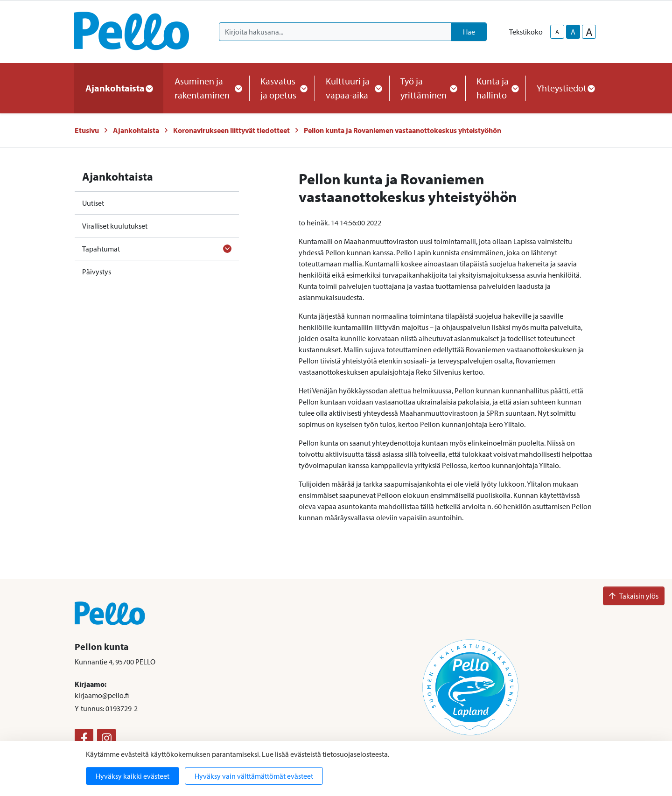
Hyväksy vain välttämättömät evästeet (254, 776)
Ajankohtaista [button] (119, 88)
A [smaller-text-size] (557, 32)
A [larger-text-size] (589, 32)
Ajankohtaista (136, 130)
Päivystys (97, 272)
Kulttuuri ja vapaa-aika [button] (352, 88)
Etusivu (87, 130)
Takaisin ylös (634, 596)
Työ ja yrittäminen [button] (427, 88)
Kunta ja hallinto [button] (495, 88)
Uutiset (93, 203)
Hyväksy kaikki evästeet (133, 776)
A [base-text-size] (573, 32)
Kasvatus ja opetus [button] (282, 88)
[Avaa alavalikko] (227, 249)
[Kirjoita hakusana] (335, 32)
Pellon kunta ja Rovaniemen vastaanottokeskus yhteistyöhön (402, 130)
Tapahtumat (101, 249)
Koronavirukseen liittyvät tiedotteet (231, 130)
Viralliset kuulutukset (115, 226)
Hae (469, 32)
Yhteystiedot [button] (565, 88)
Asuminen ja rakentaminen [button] (206, 88)
